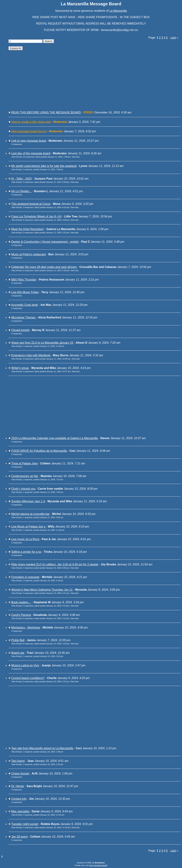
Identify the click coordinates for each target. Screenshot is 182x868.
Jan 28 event (19, 837)
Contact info (19, 799)
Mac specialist (21, 811)
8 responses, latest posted (46, 220)
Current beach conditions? (28, 678)
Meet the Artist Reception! (27, 229)
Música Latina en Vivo (25, 665)
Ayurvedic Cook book (25, 305)
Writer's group (20, 368)
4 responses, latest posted (47, 827)
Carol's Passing (21, 615)
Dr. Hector (18, 786)
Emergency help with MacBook (31, 355)
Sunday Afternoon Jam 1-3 (28, 501)
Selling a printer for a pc (26, 552)
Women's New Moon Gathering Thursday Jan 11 (42, 590)
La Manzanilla (118, 11)
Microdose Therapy (24, 317)
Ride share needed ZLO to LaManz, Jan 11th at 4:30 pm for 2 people (55, 564)
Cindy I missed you (23, 489)
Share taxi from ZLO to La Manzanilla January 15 (42, 343)
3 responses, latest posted (46, 207)
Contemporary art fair (25, 476)
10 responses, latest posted (47, 157)
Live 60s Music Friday (25, 292)
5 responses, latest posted (46, 233)
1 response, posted (43, 169)
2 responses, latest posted (46, 182)
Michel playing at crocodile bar (30, 514)
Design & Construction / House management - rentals (45, 242)
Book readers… (21, 602)
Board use (18, 653)
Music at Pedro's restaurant (28, 254)
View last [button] (76, 157)
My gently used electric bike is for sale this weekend (44, 166)
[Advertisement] (95, 82)
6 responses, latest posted (46, 270)
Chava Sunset (20, 774)
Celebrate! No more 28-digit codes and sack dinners (44, 267)
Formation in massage (25, 577)
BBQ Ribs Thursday (24, 280)
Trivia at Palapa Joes (24, 463)
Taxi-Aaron (18, 761)
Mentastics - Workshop (26, 628)
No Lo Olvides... (21, 191)
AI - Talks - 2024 (21, 179)
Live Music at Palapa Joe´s (29, 527)
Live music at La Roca (25, 539)
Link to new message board (29, 141)
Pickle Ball (18, 640)
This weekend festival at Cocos (31, 204)
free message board (98, 865)
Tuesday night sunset (25, 824)
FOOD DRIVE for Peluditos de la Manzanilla (39, 451)
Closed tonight (20, 330)
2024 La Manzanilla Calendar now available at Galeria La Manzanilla (54, 438)
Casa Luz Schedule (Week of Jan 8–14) (36, 216)
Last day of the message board (31, 153)
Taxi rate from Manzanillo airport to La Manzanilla (42, 748)
